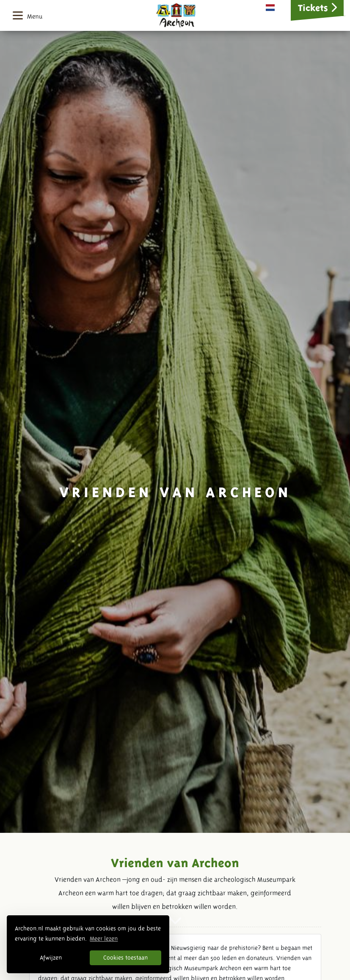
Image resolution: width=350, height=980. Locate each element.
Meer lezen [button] (104, 939)
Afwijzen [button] (51, 958)
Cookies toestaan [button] (125, 958)
